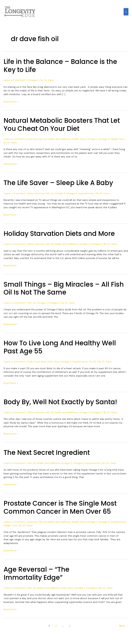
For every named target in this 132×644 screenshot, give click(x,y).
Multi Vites (53, 363)
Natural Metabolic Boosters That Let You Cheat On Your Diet (62, 126)
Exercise (32, 140)
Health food (79, 140)
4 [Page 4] (70, 627)
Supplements (86, 195)
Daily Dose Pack (37, 363)
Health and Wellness (59, 140)
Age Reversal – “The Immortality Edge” (36, 575)
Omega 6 (104, 140)
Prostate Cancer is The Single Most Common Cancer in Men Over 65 (60, 509)
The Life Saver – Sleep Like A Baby (58, 184)
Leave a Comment (14, 81)
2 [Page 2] (56, 627)
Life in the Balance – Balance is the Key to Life (60, 67)
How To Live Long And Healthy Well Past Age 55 (60, 348)
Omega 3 (33, 81)
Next (124, 627)
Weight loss (117, 140)
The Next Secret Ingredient (47, 454)
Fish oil (42, 140)
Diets (31, 195)
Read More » (11, 103)
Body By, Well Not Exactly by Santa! (60, 403)
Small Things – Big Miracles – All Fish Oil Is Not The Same (64, 290)
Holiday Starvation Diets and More (59, 235)
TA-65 (93, 363)
